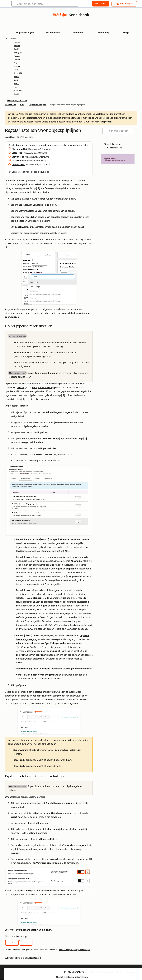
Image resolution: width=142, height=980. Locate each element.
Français (17, 56)
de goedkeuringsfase (78, 669)
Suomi (16, 70)
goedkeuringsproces (26, 227)
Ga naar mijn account (17, 101)
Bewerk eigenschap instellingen (65, 750)
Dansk (16, 77)
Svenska (17, 66)
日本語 (16, 49)
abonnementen (55, 145)
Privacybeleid (105, 972)
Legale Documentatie (84, 972)
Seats (15, 172)
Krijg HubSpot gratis (124, 4)
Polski (16, 63)
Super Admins (21, 750)
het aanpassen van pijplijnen (36, 930)
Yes (12, 943)
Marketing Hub (20, 149)
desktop (21, 388)
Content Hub (18, 165)
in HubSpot (84, 617)
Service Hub (18, 157)
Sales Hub (17, 153)
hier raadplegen (103, 122)
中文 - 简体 (18, 91)
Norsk (16, 80)
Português (18, 53)
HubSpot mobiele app (43, 388)
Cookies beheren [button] (125, 972)
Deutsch (17, 46)
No (26, 943)
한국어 (16, 84)
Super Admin (35, 786)
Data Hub (17, 161)
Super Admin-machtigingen (42, 373)
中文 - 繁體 (18, 73)
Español (17, 42)
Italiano (17, 60)
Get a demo (101, 4)
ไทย (15, 87)
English (17, 94)
